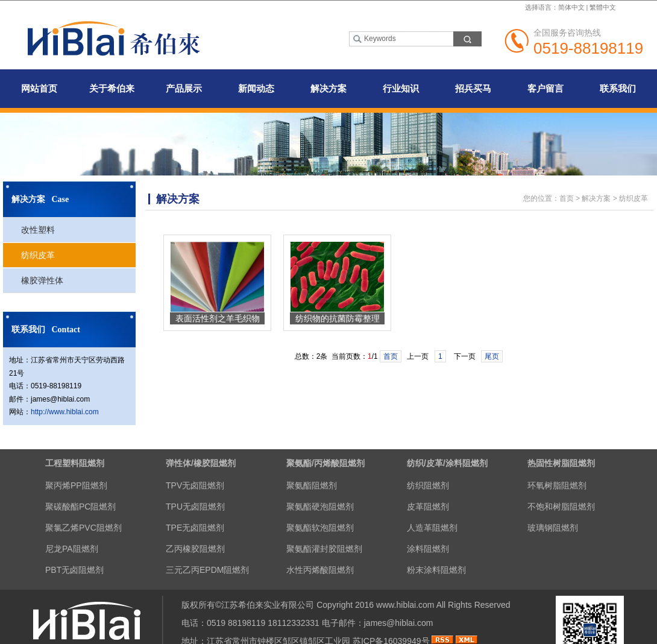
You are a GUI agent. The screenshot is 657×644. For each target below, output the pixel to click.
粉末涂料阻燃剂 (436, 570)
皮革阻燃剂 (428, 507)
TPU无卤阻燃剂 (195, 507)
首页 (567, 198)
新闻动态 (256, 89)
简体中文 (571, 7)
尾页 (492, 356)
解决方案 (328, 89)
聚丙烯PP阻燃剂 (76, 485)
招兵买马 (473, 89)
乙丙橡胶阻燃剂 (195, 549)
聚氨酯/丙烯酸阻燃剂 (325, 463)
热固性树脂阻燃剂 (561, 463)
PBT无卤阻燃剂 (74, 570)
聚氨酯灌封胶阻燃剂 (324, 549)
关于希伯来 (112, 89)
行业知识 (401, 89)
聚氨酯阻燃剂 (312, 485)
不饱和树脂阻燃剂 (561, 507)
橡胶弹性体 (42, 280)
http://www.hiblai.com (65, 412)
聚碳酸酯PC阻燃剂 (80, 507)
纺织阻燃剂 (428, 485)
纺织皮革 (38, 255)
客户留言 (545, 89)
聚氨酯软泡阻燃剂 (320, 528)
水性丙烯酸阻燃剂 (320, 570)
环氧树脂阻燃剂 (557, 485)
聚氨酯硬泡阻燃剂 (320, 507)
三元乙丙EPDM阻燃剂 (207, 570)
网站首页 (39, 89)
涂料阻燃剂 (428, 549)
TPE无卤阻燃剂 (195, 528)
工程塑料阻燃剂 (75, 463)
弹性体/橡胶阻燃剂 (201, 463)
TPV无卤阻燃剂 (195, 485)
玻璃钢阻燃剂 (553, 528)
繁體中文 (603, 7)
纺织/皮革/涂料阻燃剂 (447, 463)
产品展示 (184, 89)
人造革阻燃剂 (432, 528)
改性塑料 (38, 230)
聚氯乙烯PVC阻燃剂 (83, 528)
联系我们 (618, 89)
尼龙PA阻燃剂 (72, 549)
